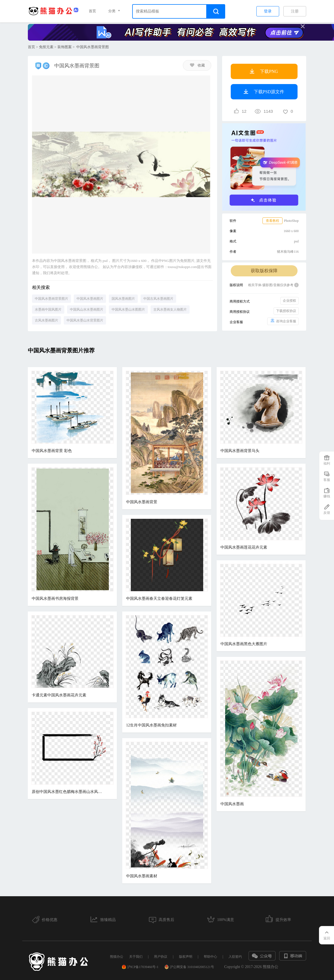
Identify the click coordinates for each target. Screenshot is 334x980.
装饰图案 (65, 47)
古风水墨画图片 (46, 320)
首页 (92, 11)
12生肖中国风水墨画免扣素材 (151, 725)
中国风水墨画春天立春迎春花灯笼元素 (159, 599)
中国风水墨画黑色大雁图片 (244, 644)
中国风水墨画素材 (142, 876)
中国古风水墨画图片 (158, 299)
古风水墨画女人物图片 (170, 310)
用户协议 (161, 957)
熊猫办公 (117, 957)
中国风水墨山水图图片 (128, 310)
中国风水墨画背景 (142, 502)
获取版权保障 (264, 271)
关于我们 (136, 957)
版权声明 (186, 957)
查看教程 (272, 221)
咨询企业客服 (283, 321)
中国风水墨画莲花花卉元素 (244, 547)
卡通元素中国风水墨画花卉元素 (59, 695)
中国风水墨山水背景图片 (85, 320)
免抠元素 (46, 47)
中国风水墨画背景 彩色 (52, 451)
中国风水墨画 (232, 804)
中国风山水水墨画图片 (87, 310)
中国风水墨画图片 (90, 299)
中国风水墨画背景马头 (240, 451)
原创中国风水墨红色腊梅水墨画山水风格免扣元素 (68, 792)
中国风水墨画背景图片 (51, 299)
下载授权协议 (286, 311)
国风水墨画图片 (123, 299)
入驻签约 (235, 957)
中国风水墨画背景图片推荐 (61, 350)
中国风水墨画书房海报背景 (55, 599)
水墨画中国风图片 (48, 310)
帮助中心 (210, 957)
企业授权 (289, 301)
